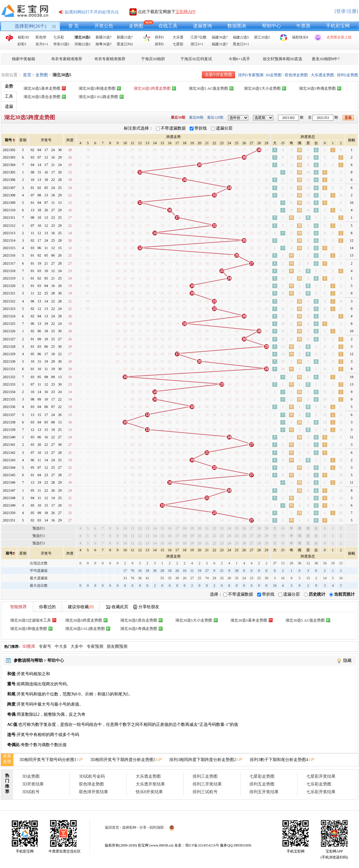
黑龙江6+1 (241, 44)
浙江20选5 (262, 37)
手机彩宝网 (338, 26)
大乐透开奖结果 (150, 784)
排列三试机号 (205, 792)
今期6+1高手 (239, 59)
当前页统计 (344, 594)
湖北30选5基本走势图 (42, 88)
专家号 (45, 646)
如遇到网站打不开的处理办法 (92, 12)
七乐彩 (59, 37)
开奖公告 (104, 26)
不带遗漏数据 (173, 128)
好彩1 (22, 44)
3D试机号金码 (92, 776)
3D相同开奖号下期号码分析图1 (48, 760)
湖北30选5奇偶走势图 (317, 88)
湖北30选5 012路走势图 (98, 97)
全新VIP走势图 (219, 75)
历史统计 (317, 594)
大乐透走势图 (322, 75)
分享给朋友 (149, 607)
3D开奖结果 (33, 784)
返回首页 (112, 827)
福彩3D (23, 37)
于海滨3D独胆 (153, 59)
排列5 (159, 44)
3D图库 (29, 646)
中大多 (61, 646)
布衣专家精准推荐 (67, 59)
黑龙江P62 (125, 44)
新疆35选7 (104, 37)
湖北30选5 (82, 37)
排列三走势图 (205, 776)
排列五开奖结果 (264, 792)
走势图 (136, 26)
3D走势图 (273, 75)
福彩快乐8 (300, 37)
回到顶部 (157, 827)
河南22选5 (82, 44)
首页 (27, 75)
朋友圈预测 (117, 646)
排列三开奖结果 (207, 784)
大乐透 (178, 37)
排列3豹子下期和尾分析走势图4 (279, 760)
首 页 (74, 26)
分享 (143, 827)
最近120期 (215, 117)
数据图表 (237, 26)
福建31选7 (220, 44)
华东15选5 (61, 44)
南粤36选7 (104, 44)
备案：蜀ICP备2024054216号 (197, 845)
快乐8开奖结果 (149, 792)
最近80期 (196, 117)
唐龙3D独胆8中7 (326, 59)
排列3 (159, 37)
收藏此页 (120, 607)
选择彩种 (129, 827)
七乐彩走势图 (319, 784)
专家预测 (95, 646)
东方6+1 (42, 44)
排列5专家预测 (251, 75)
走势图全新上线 (339, 37)
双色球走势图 (296, 75)
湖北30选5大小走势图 (262, 88)
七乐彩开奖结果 (321, 792)
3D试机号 (31, 792)
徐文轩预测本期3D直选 (283, 59)
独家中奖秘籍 (24, 59)
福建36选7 (220, 37)
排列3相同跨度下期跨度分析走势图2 (203, 760)
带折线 (201, 128)
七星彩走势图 (262, 776)
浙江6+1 (197, 44)
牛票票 (303, 26)
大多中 (77, 646)
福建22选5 (241, 37)
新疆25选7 (125, 37)
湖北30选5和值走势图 (97, 88)
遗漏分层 (224, 128)
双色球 (41, 37)
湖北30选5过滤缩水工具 (31, 620)
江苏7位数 (199, 37)
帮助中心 (271, 26)
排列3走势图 (348, 75)
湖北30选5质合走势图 (42, 97)
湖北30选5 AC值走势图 (208, 88)
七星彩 (178, 44)
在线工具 (168, 26)
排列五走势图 (262, 784)
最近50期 (178, 117)
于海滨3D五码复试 (196, 59)
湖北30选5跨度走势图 (152, 88)
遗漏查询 (202, 26)
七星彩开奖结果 (321, 776)
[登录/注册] (346, 11)
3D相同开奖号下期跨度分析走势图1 (123, 760)
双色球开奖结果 (93, 792)
